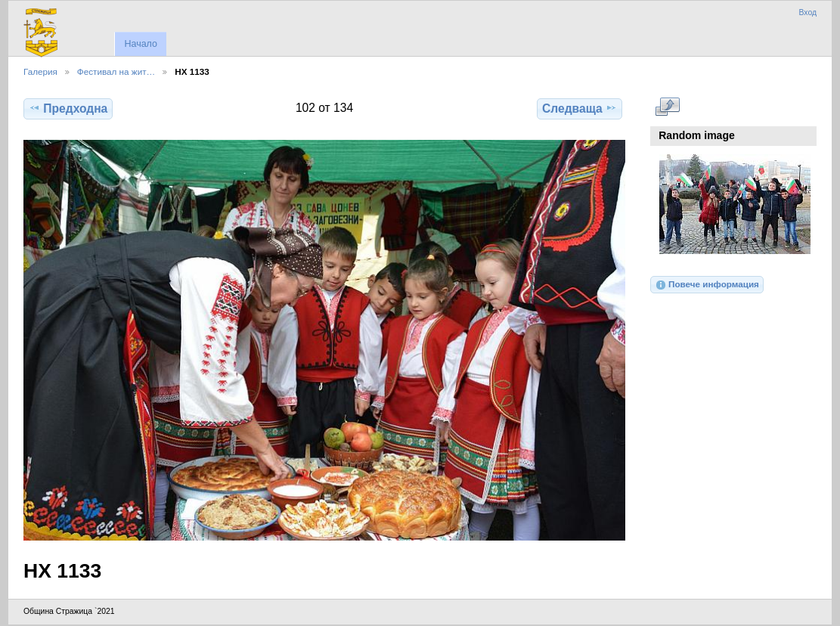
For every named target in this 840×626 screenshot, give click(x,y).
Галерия (40, 71)
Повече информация (707, 285)
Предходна (68, 108)
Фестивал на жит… (116, 71)
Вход (807, 12)
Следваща (580, 108)
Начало (140, 44)
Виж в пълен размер (667, 107)
